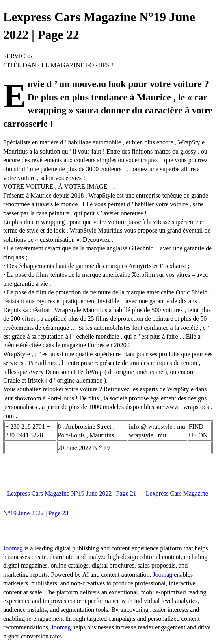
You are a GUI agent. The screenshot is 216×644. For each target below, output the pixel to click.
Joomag (14, 548)
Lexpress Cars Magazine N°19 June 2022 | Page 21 (72, 493)
